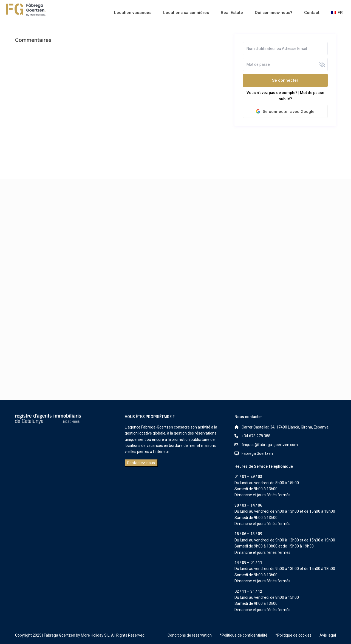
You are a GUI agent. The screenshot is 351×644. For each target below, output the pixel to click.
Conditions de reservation (190, 635)
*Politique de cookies (293, 635)
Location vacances (133, 13)
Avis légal (328, 635)
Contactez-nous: (141, 463)
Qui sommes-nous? (274, 13)
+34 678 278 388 (256, 436)
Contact (312, 13)
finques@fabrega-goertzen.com (270, 445)
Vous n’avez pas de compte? (272, 93)
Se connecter (285, 80)
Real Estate (232, 13)
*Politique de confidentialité (244, 635)
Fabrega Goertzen (257, 453)
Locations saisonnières (186, 13)
